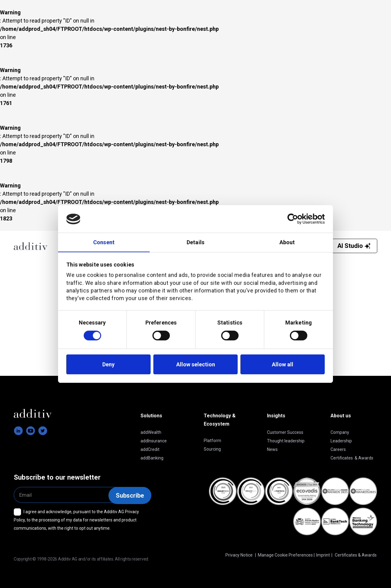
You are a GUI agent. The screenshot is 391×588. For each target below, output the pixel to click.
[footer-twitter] (43, 431)
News (272, 449)
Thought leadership (286, 441)
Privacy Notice (239, 555)
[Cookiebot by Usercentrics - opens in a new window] (298, 219)
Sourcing (212, 449)
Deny (108, 364)
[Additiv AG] (33, 246)
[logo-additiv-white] (37, 413)
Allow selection (196, 364)
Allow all (283, 364)
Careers (338, 449)
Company (340, 432)
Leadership (341, 441)
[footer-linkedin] (18, 431)
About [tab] (287, 242)
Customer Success (285, 432)
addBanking (152, 458)
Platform (212, 441)
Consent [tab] (104, 242)
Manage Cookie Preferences (285, 555)
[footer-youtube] (31, 431)
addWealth (151, 432)
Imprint (323, 555)
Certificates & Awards (352, 458)
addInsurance (154, 441)
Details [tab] (195, 242)
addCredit (150, 449)
